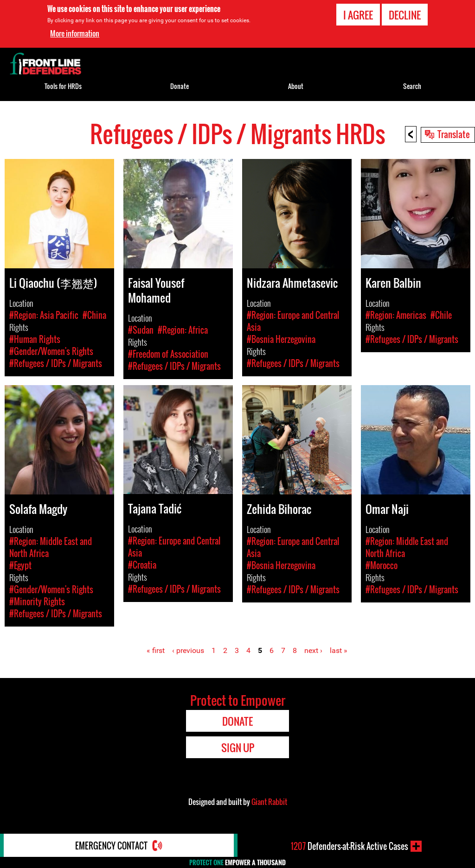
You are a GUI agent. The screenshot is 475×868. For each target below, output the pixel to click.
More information (75, 33)
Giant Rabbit (269, 802)
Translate (454, 134)
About (296, 86)
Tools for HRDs (63, 86)
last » (339, 650)
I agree (358, 15)
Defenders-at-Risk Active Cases (350, 846)
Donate (180, 86)
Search (412, 86)
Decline (405, 15)
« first (156, 650)
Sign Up (238, 748)
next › (313, 650)
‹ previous (188, 650)
